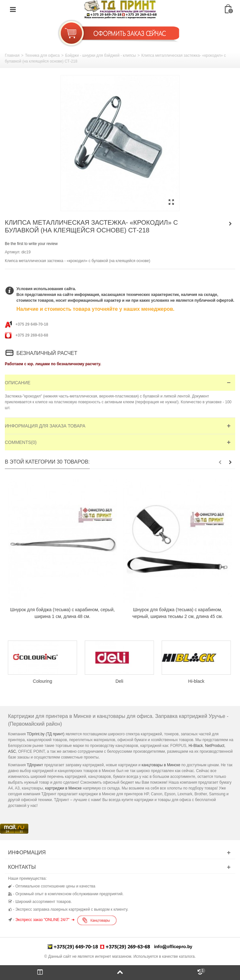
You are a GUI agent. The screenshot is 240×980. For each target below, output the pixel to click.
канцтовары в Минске (161, 765)
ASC (12, 751)
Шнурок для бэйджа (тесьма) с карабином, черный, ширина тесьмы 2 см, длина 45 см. (178, 613)
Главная (12, 55)
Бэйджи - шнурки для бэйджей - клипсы (100, 55)
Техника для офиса (42, 55)
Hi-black (197, 681)
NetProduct (215, 746)
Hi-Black (196, 746)
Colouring (43, 681)
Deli (120, 681)
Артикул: (13, 252)
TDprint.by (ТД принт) (46, 734)
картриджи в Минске (63, 788)
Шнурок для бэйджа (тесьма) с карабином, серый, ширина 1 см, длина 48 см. (62, 613)
